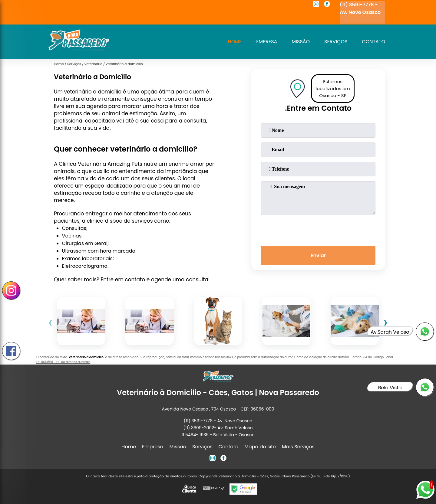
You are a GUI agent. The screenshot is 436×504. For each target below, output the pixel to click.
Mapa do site (260, 447)
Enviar (318, 255)
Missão (301, 42)
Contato (373, 42)
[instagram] (316, 5)
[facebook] (327, 5)
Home (235, 42)
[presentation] (318, 229)
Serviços (336, 42)
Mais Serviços (298, 447)
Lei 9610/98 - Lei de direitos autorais (63, 362)
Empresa (267, 42)
